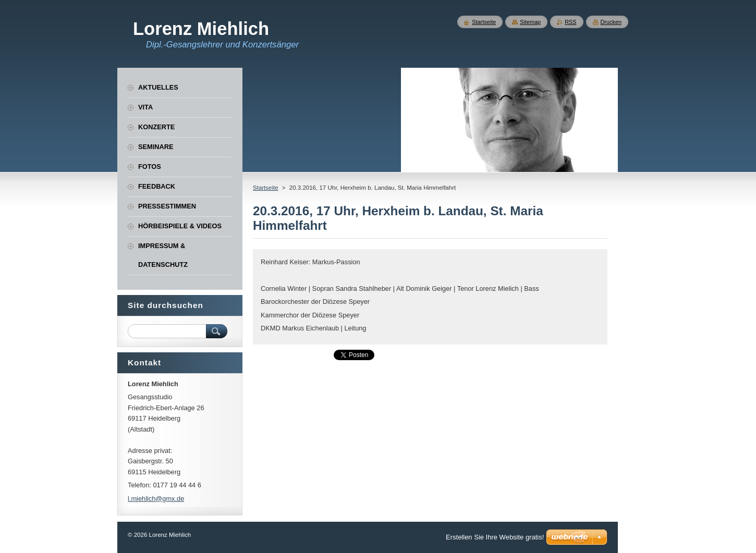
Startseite (266, 188)
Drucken (611, 22)
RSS (570, 22)
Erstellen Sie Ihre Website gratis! (495, 537)
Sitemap (530, 22)
